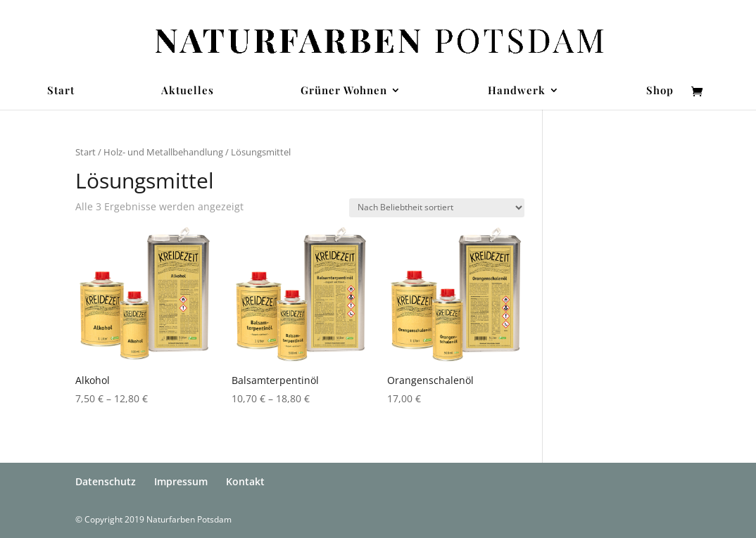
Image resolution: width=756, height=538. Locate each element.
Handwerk (517, 91)
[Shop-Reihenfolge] (437, 208)
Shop (660, 91)
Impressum (181, 481)
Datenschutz (106, 481)
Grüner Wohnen (344, 91)
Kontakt (245, 481)
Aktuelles (188, 91)
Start (61, 91)
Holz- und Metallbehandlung (163, 152)
